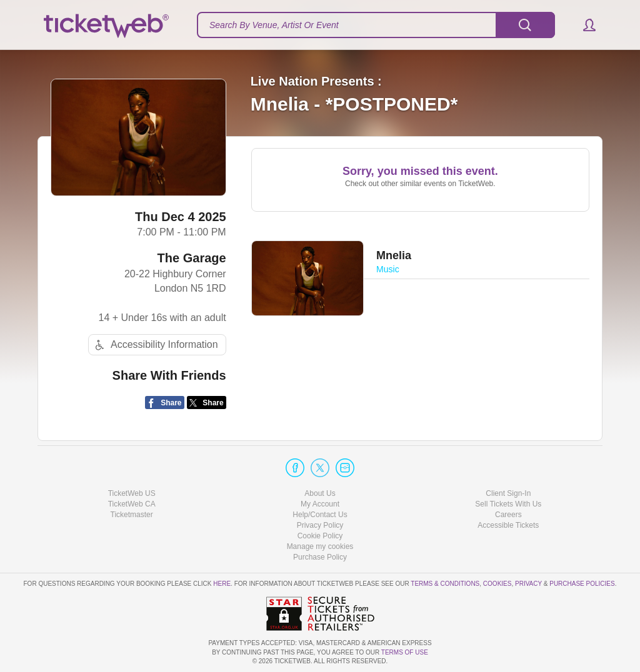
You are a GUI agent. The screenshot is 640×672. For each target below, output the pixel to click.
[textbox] (376, 25)
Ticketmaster (132, 515)
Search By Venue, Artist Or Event (274, 25)
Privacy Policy (320, 525)
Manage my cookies (320, 546)
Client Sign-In (508, 493)
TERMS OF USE (405, 652)
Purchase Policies (582, 584)
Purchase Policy (320, 557)
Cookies (497, 584)
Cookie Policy (320, 536)
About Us (320, 493)
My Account (320, 504)
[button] (583, 25)
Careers (508, 515)
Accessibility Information (155, 345)
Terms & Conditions (445, 584)
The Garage (192, 258)
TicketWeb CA (132, 504)
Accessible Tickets (508, 525)
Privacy (528, 584)
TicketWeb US (132, 493)
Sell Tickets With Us (508, 504)
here (222, 584)
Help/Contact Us (320, 515)
